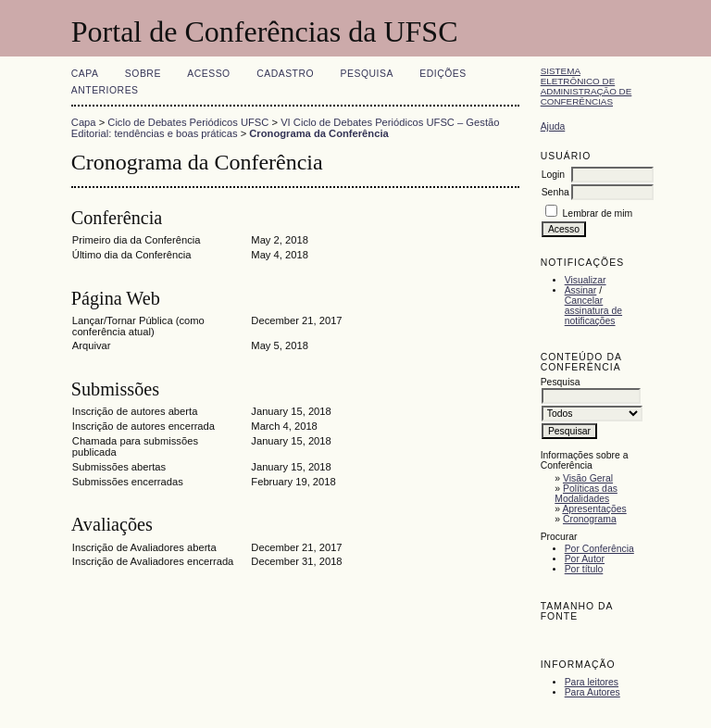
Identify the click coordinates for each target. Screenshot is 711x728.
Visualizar (586, 280)
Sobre (143, 74)
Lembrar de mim (598, 213)
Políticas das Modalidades (586, 494)
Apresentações (594, 509)
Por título (584, 569)
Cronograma (590, 519)
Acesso (208, 74)
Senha (555, 192)
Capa (85, 74)
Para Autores (592, 692)
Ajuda (553, 126)
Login (553, 175)
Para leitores (592, 682)
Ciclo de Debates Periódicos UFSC (188, 122)
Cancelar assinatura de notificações (593, 311)
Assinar (581, 290)
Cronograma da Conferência (318, 133)
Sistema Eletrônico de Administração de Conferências (586, 86)
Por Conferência (599, 549)
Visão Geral (588, 478)
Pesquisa (367, 74)
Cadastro (285, 74)
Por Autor (585, 559)
